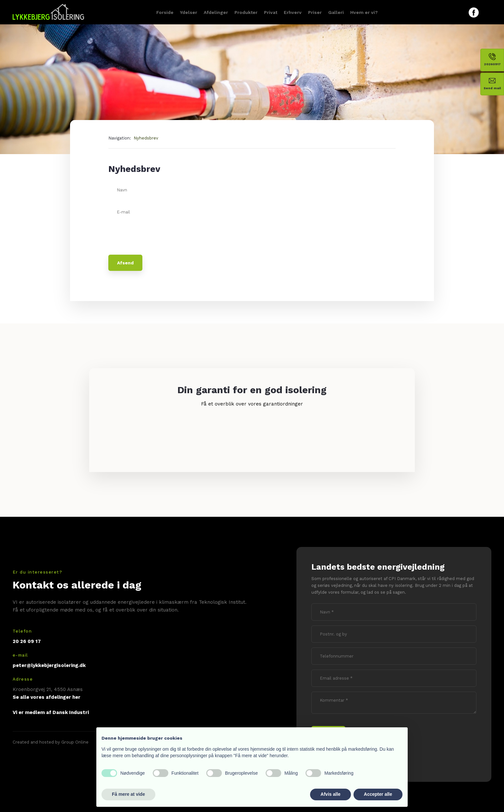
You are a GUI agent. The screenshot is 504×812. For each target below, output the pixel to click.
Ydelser (189, 12)
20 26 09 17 (27, 641)
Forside (165, 12)
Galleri (336, 12)
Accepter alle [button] (378, 794)
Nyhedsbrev (146, 138)
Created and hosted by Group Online (51, 742)
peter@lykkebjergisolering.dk (49, 665)
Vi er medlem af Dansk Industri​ (51, 712)
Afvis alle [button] (330, 794)
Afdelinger (216, 12)
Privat (271, 12)
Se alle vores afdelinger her (47, 697)
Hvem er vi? (364, 12)
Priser (315, 12)
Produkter (246, 12)
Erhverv (293, 12)
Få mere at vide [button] (128, 794)
